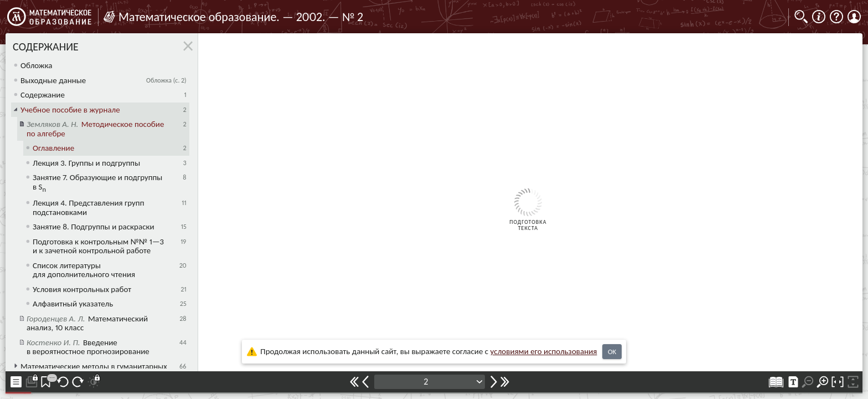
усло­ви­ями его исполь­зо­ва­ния (544, 351)
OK (612, 352)
